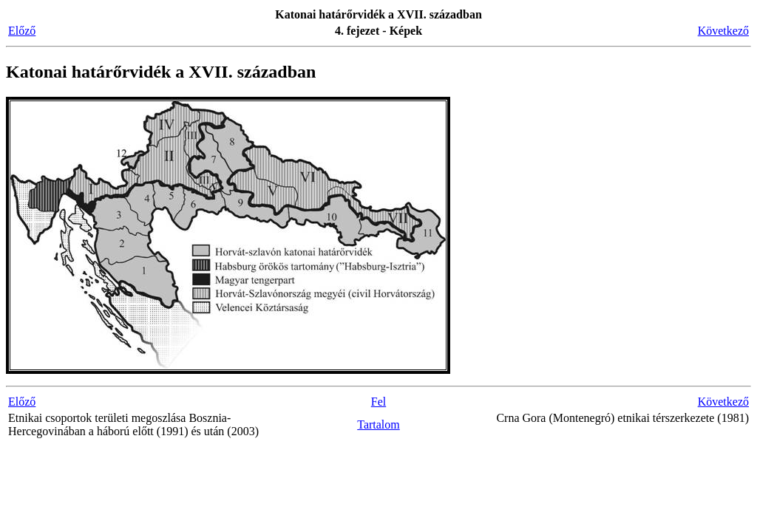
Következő (723, 31)
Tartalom (378, 424)
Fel (378, 402)
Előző (22, 31)
